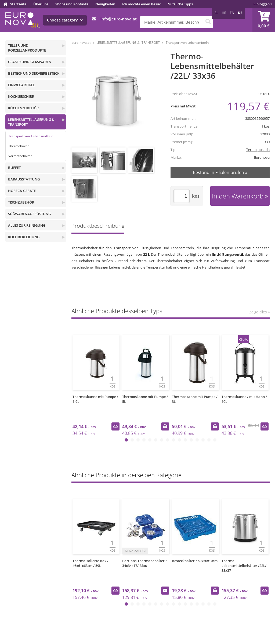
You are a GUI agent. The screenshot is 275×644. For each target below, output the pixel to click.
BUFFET (14, 168)
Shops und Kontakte (72, 4)
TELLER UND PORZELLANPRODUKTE (27, 48)
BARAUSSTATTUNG (24, 179)
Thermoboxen (19, 146)
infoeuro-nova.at (119, 19)
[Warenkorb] (264, 20)
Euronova (262, 157)
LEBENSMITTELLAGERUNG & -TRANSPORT (32, 122)
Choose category (65, 20)
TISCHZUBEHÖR (21, 202)
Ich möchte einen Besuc (141, 4)
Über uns (41, 4)
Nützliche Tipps (180, 4)
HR (224, 13)
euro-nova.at (81, 43)
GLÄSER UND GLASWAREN (30, 62)
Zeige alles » (259, 312)
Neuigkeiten (105, 4)
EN (232, 13)
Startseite (18, 4)
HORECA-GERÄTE (22, 191)
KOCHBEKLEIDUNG (24, 237)
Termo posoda (258, 150)
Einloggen (263, 4)
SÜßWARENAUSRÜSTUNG (29, 214)
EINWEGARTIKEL (21, 85)
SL (216, 13)
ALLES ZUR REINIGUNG (27, 225)
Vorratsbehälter (20, 156)
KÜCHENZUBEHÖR (23, 108)
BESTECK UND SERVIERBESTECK (34, 73)
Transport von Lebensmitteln (31, 136)
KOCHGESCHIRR (21, 96)
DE (240, 13)
